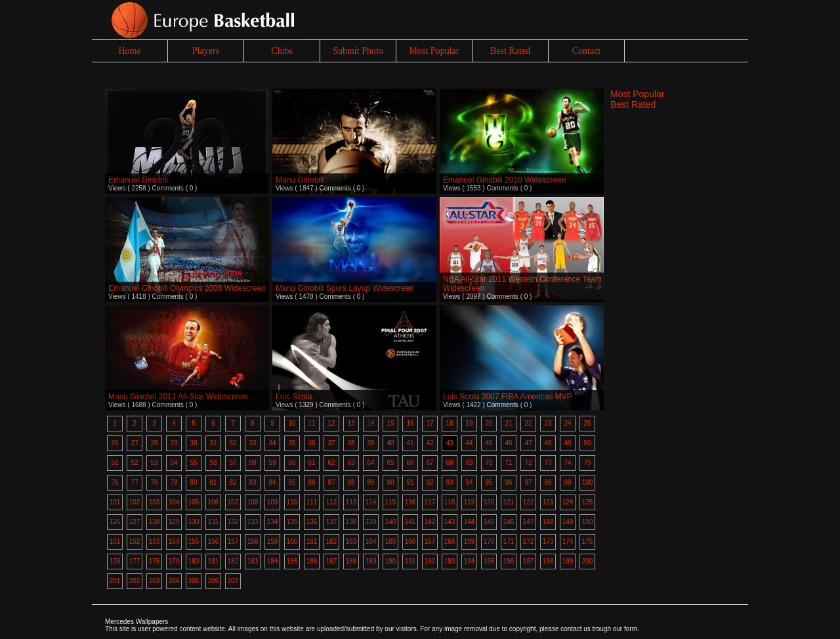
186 (312, 561)
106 (214, 502)
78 (154, 482)
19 (469, 423)
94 (469, 482)
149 (568, 522)
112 (332, 502)
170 (489, 541)
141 (410, 522)
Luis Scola (294, 397)
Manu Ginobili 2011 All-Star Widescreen (178, 397)
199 (568, 561)
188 (351, 561)
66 (410, 463)
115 (391, 502)
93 (449, 482)
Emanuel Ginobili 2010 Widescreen (504, 180)
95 (489, 482)
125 (588, 502)
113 (351, 502)
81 (213, 482)
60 (292, 463)
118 (450, 502)
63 (351, 463)
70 (489, 463)
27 (134, 443)
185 (292, 561)
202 (135, 581)
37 (331, 443)
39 (370, 443)
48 (548, 443)
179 (174, 561)
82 (233, 482)
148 (548, 522)
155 (194, 541)
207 (233, 581)
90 (390, 482)
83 (252, 482)
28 (154, 443)
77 (134, 482)
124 (568, 502)
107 (233, 502)
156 (214, 541)
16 (410, 423)
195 (489, 561)
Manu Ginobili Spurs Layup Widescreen (345, 288)
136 (312, 522)
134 (273, 522)
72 (528, 463)
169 (470, 541)
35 (292, 443)
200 (588, 561)
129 (174, 522)
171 (509, 541)
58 (252, 463)
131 (214, 522)
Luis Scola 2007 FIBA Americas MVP (508, 397)
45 (489, 443)
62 (331, 463)
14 (370, 423)
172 (529, 541)
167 (430, 541)
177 (135, 561)
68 (449, 463)
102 (135, 502)
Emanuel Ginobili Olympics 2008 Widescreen (187, 288)
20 (489, 423)
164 (371, 541)
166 (410, 541)
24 (567, 423)
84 (272, 482)
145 (489, 522)
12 (331, 423)
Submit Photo (358, 51)
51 (115, 463)
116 (410, 502)
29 (174, 443)
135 (292, 522)
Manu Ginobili (300, 180)
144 (470, 522)
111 (312, 502)
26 (115, 443)
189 (371, 561)
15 (390, 423)
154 (174, 541)
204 (174, 581)
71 (508, 463)
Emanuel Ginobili (138, 180)
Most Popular (434, 51)
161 (312, 541)
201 (115, 581)
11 (311, 423)
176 (115, 561)
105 (194, 502)
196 (509, 561)
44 (469, 443)
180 (194, 561)
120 (489, 502)
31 (213, 443)
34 (272, 443)
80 (193, 482)
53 (154, 463)
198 (548, 561)
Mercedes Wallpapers (136, 622)
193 (450, 561)
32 (233, 443)
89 (370, 482)
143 (450, 522)
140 (391, 522)
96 (508, 482)
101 (115, 502)
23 (548, 423)
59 (272, 463)
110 (292, 502)
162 (332, 541)
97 (528, 482)
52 (134, 463)
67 (430, 463)
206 (214, 581)
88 (351, 482)
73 (548, 463)
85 (292, 482)
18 (449, 423)
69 (469, 463)
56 (213, 463)
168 (450, 541)
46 (508, 443)
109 (273, 502)
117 (430, 502)
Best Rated (510, 51)
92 (430, 482)
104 (174, 502)
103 (155, 502)
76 (115, 482)
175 (588, 541)
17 (430, 423)
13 (351, 423)
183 (253, 561)
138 (351, 522)
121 (509, 502)
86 (311, 482)
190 (391, 561)
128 (155, 522)
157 (233, 541)
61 (311, 463)
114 (371, 502)
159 (273, 541)
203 (155, 581)
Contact (587, 51)
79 (174, 482)
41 (410, 443)
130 (194, 522)
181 (214, 561)
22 (528, 423)
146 (509, 522)
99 (567, 482)
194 (470, 561)
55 (193, 463)
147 (529, 522)
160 (292, 541)
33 (252, 443)
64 (370, 463)
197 (529, 561)
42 (430, 443)
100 (588, 482)
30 (193, 443)
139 (371, 522)
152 (135, 541)
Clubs (282, 51)
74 (567, 463)
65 (390, 463)
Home (129, 51)
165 (391, 541)
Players (206, 51)
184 (273, 561)
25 (587, 423)
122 (529, 502)
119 (470, 502)
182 (233, 561)
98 (548, 482)
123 (548, 502)
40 (390, 443)
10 (292, 423)
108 (253, 502)
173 (548, 541)
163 (351, 541)
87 (331, 482)
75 (587, 463)
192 (430, 561)
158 (253, 541)
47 (528, 443)
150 (588, 522)
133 (253, 522)
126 (115, 522)
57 (233, 463)
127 (135, 522)
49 (567, 443)
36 (311, 443)
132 (233, 522)
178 (155, 561)
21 (508, 423)
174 (568, 541)
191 (410, 561)
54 (174, 463)
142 (430, 522)
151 (115, 541)
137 (332, 522)
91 (410, 482)
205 (194, 581)
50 (587, 443)
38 (351, 443)
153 (155, 541)
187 (332, 561)
